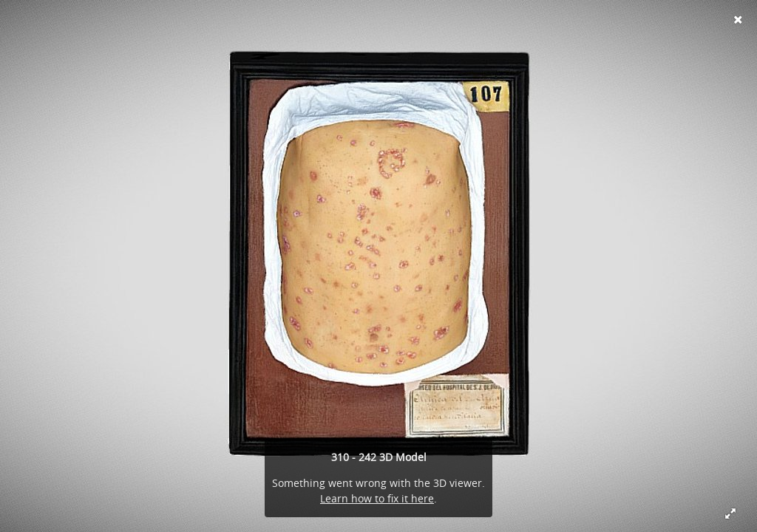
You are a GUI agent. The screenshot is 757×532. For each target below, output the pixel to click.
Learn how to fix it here (377, 498)
